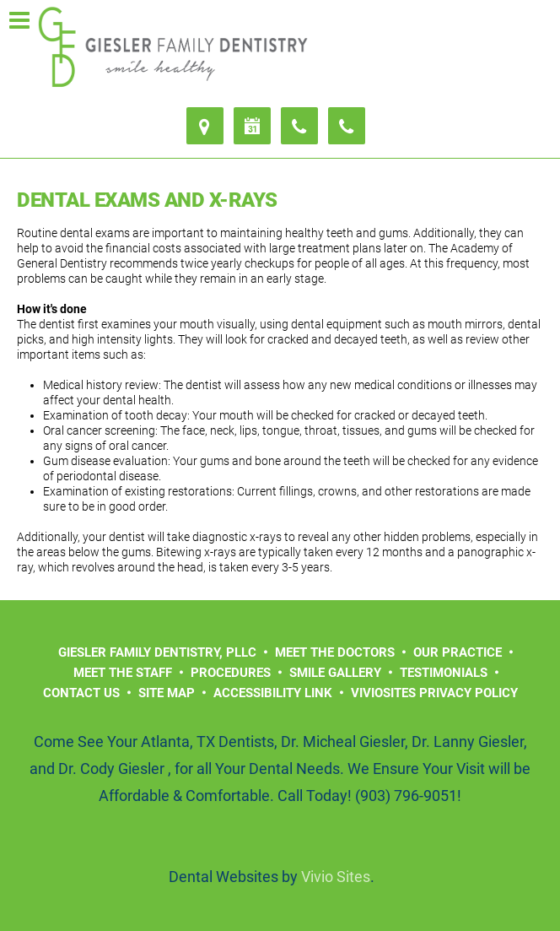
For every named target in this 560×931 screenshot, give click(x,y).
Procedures (231, 673)
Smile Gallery (335, 673)
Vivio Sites (336, 877)
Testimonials (444, 673)
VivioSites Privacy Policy (434, 693)
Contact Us (81, 693)
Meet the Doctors (335, 652)
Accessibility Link (273, 693)
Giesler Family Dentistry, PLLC (157, 652)
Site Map (167, 693)
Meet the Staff (123, 673)
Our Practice (458, 652)
